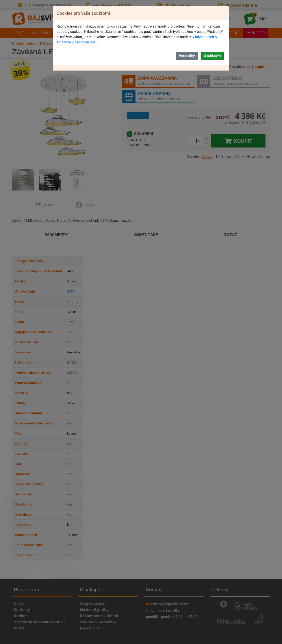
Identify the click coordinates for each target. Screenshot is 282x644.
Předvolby (187, 56)
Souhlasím (212, 56)
